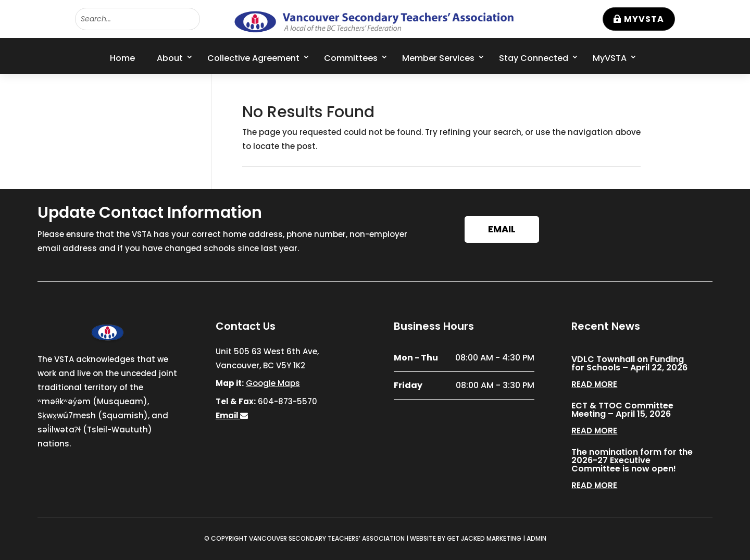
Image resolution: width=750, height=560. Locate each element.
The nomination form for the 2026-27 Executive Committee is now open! (632, 460)
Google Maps (273, 383)
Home (122, 58)
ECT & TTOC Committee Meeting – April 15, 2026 (622, 410)
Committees (351, 58)
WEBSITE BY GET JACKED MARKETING (466, 538)
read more (594, 384)
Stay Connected (534, 58)
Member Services (438, 58)
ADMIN (536, 538)
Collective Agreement (253, 58)
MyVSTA (644, 19)
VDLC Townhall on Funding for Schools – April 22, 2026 (629, 363)
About (170, 58)
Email (502, 229)
